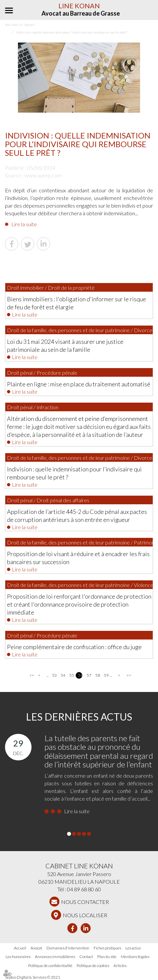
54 (63, 675)
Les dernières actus (79, 717)
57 (89, 675)
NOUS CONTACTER (85, 902)
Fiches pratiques (107, 948)
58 (97, 675)
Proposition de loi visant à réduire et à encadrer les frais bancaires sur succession (78, 558)
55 (72, 675)
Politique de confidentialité (50, 966)
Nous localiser (85, 915)
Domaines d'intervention (68, 948)
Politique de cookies (93, 966)
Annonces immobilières (55, 957)
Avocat (36, 948)
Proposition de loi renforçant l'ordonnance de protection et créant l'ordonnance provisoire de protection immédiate (79, 604)
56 (80, 675)
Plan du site (107, 957)
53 (54, 675)
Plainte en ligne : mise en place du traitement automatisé (79, 384)
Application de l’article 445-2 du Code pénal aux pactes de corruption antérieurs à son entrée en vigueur (77, 516)
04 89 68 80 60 (84, 889)
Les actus (133, 948)
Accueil (20, 948)
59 (106, 675)
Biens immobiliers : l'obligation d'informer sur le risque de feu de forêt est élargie (77, 303)
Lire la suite (24, 224)
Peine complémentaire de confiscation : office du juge (74, 647)
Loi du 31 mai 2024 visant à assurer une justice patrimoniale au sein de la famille (65, 345)
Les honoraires (18, 957)
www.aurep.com (43, 175)
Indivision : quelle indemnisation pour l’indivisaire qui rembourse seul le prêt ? (74, 473)
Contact (86, 957)
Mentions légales (135, 957)
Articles (120, 966)
